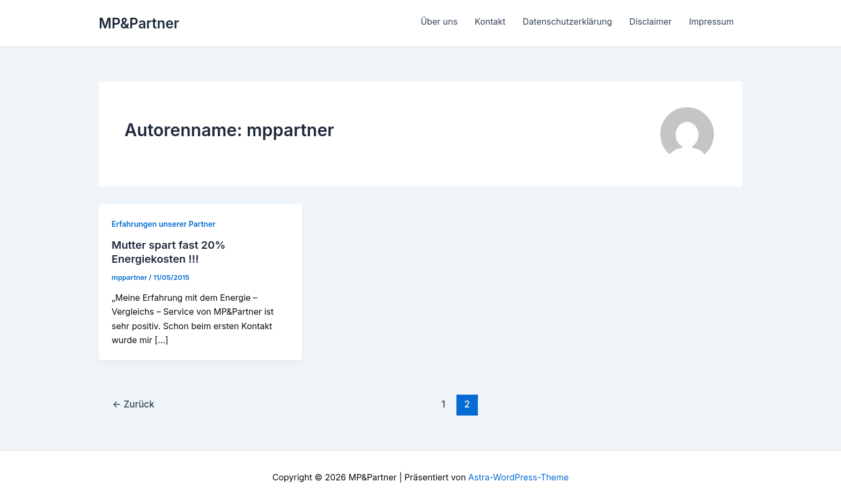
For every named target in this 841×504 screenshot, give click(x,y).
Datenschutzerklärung (568, 21)
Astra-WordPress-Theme (518, 477)
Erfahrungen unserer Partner (164, 224)
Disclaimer (650, 21)
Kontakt (490, 21)
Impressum (711, 21)
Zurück (134, 404)
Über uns (439, 21)
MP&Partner (139, 23)
